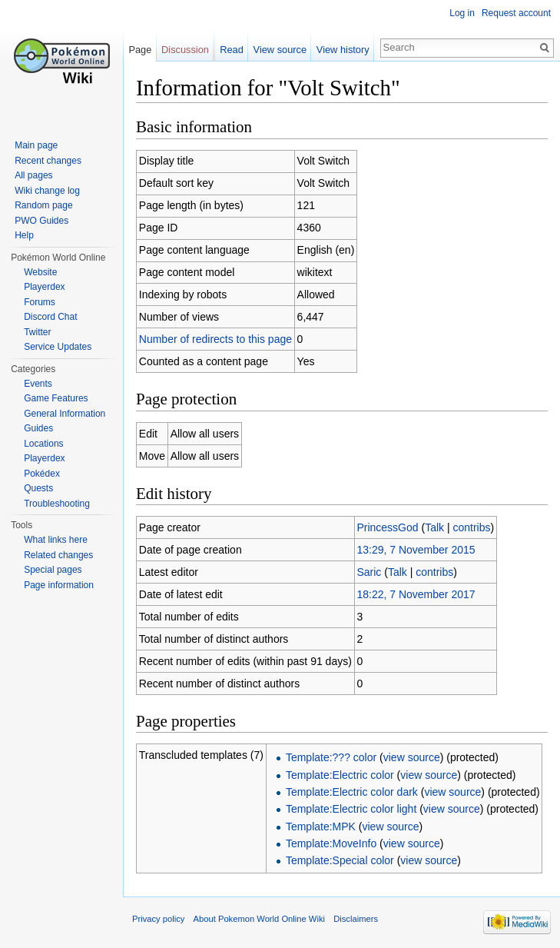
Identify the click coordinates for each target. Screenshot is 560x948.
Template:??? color (331, 757)
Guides (38, 428)
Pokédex (42, 474)
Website (40, 272)
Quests (38, 488)
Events (38, 384)
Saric (369, 572)
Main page (36, 145)
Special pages (53, 570)
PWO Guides (41, 221)
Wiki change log (47, 191)
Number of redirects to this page (215, 339)
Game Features (56, 398)
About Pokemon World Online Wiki (259, 919)
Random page (43, 205)
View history (343, 50)
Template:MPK (321, 827)
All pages (33, 175)
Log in (462, 13)
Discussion (185, 50)
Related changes (58, 555)
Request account (516, 13)
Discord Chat (50, 317)
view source (412, 757)
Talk (434, 527)
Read (232, 50)
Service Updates (58, 347)
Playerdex (44, 287)
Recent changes (48, 161)
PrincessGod (387, 527)
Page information (59, 585)
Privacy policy (158, 919)
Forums (40, 302)
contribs (471, 527)
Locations (43, 444)
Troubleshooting (57, 504)
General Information (65, 414)
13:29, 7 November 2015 (416, 550)
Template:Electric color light (351, 809)
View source (280, 50)
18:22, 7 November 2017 (416, 594)
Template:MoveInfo (331, 843)
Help (24, 235)
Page (140, 50)
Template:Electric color (340, 775)
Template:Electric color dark (352, 792)
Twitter (37, 332)
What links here (56, 540)
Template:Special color (340, 860)
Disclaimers (356, 919)
